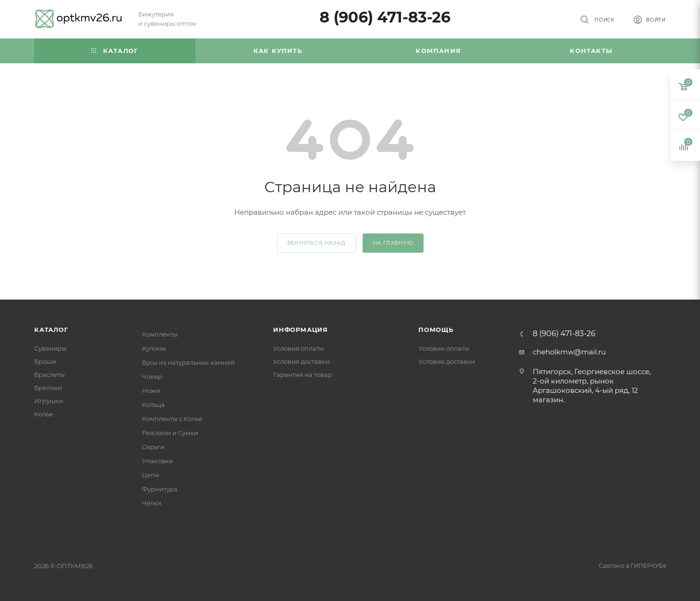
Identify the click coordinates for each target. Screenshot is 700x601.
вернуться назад (316, 243)
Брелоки (48, 388)
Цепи (151, 475)
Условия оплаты (298, 348)
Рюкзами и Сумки (170, 433)
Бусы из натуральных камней (188, 362)
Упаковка (157, 461)
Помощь (436, 330)
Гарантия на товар (303, 375)
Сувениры (50, 348)
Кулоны (154, 348)
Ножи (151, 391)
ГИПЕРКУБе (648, 566)
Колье (44, 414)
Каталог (51, 330)
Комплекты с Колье (172, 419)
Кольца (153, 405)
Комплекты (160, 334)
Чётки (152, 503)
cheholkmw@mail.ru (569, 352)
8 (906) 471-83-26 (385, 17)
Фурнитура (160, 489)
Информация (301, 330)
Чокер (152, 376)
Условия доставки (302, 361)
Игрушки (49, 401)
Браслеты (49, 375)
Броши (45, 361)
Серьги (153, 447)
